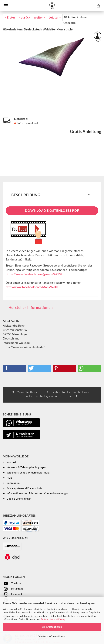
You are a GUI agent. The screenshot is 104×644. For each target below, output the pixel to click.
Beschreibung (26, 195)
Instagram (13, 589)
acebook (18, 594)
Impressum (13, 483)
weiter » (40, 17)
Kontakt (11, 462)
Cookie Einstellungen (19, 499)
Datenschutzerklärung (53, 619)
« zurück (25, 17)
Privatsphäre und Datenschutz (24, 488)
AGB (9, 478)
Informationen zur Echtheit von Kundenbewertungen (38, 493)
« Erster (10, 17)
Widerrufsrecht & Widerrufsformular (29, 472)
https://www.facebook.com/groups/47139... (35, 274)
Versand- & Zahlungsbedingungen (26, 467)
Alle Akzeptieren (52, 627)
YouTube (12, 583)
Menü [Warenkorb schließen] (6, 6)
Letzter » (55, 17)
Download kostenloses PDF (52, 210)
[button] (14, 368)
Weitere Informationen (52, 636)
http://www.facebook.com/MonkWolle (32, 287)
